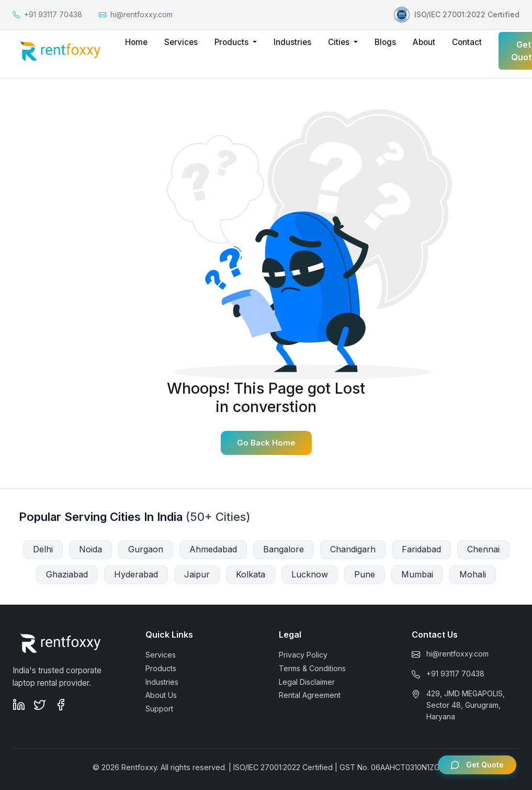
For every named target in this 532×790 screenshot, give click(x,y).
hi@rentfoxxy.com (457, 654)
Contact (467, 42)
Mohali (473, 574)
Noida (90, 549)
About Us (161, 695)
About (424, 42)
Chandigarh (353, 549)
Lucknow (310, 574)
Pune (365, 574)
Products (161, 668)
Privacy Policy (303, 655)
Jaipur (197, 574)
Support (159, 709)
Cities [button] (340, 42)
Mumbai (417, 574)
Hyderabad (136, 574)
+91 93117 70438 (455, 674)
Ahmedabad (213, 549)
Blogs (385, 42)
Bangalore (284, 549)
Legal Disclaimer (307, 682)
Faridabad (421, 549)
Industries (292, 42)
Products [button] (233, 42)
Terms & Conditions (312, 668)
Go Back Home (266, 443)
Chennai (483, 549)
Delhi (43, 549)
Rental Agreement (310, 695)
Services (181, 42)
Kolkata (251, 574)
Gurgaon (146, 549)
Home (136, 42)
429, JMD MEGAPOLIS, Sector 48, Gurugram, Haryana (466, 705)
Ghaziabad (67, 574)
